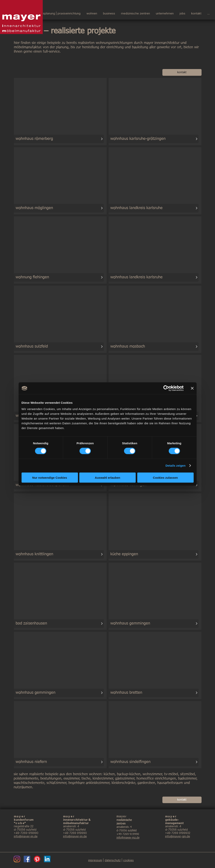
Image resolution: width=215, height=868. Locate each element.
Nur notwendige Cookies (50, 477)
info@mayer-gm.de (178, 836)
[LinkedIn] (47, 859)
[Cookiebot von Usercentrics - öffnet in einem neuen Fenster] (166, 388)
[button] (165, 13)
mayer (171, 816)
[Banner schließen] (192, 388)
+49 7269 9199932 (178, 833)
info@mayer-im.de (26, 836)
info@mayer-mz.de (128, 838)
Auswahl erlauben (107, 477)
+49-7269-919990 (26, 833)
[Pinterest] (37, 859)
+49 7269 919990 (75, 833)
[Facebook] (27, 859)
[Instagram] (17, 859)
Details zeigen (176, 466)
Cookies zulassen (165, 477)
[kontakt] (182, 72)
